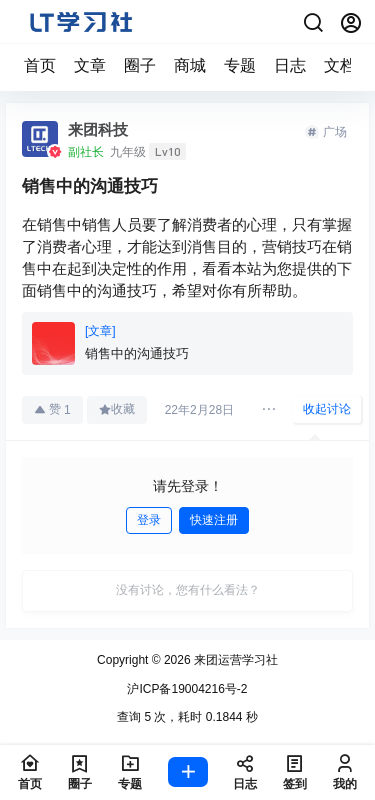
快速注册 (214, 520)
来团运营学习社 (234, 660)
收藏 (117, 409)
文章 (90, 65)
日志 (290, 65)
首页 (40, 65)
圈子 (140, 65)
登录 (149, 520)
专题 (240, 65)
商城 (190, 65)
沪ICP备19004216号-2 (187, 689)
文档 (340, 65)
